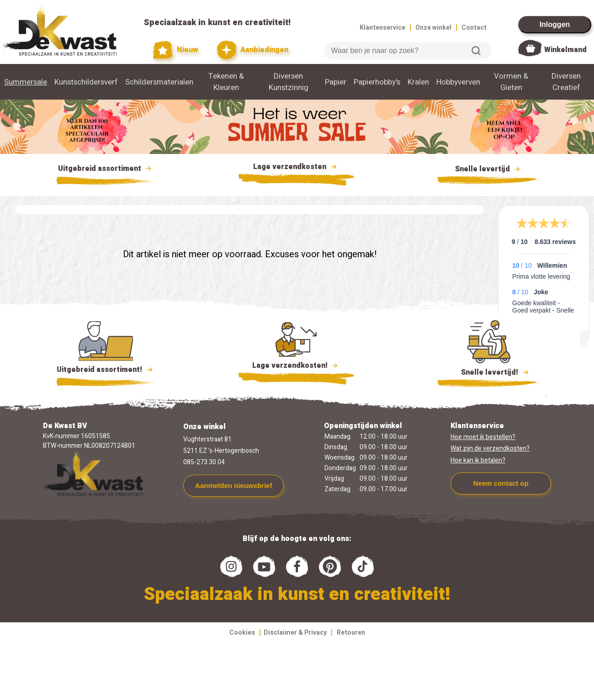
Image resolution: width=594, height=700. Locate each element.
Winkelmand (565, 50)
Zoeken (476, 51)
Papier (336, 82)
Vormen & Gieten (511, 82)
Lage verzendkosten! (296, 367)
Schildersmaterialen (159, 82)
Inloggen (555, 24)
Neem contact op (501, 483)
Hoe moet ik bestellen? (483, 437)
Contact (474, 28)
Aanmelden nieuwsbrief (233, 485)
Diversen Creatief (566, 82)
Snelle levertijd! (489, 371)
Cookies (242, 633)
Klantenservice (382, 28)
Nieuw (176, 50)
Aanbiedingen (252, 50)
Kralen (418, 82)
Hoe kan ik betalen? (478, 460)
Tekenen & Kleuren (226, 82)
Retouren (351, 633)
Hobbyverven (458, 82)
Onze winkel (433, 28)
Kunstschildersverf (86, 82)
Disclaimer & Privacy (295, 633)
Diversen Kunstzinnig (289, 82)
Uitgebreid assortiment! (106, 370)
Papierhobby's (377, 82)
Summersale (26, 82)
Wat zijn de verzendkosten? (490, 448)
